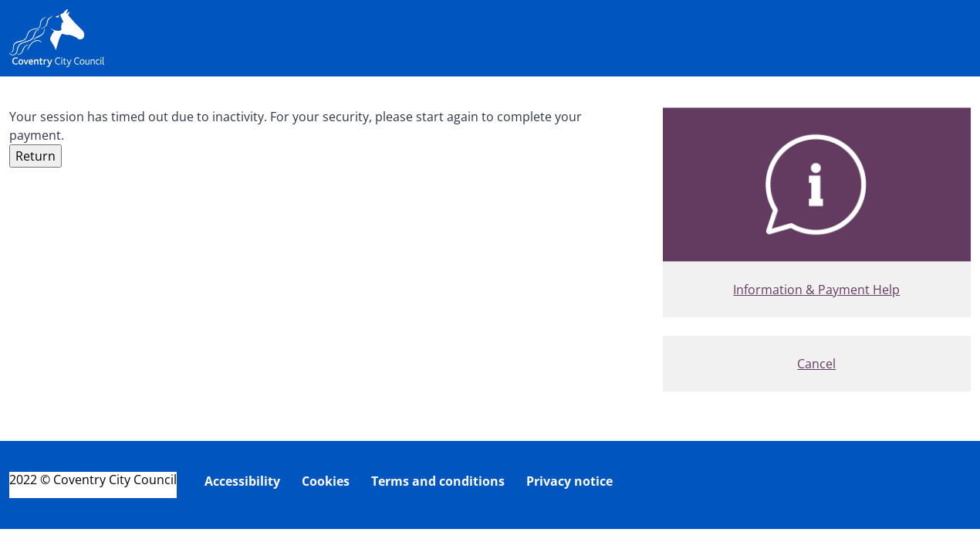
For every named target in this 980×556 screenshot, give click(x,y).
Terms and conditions (438, 481)
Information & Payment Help (816, 290)
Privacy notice (569, 481)
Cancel (816, 364)
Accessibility (242, 481)
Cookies (326, 481)
